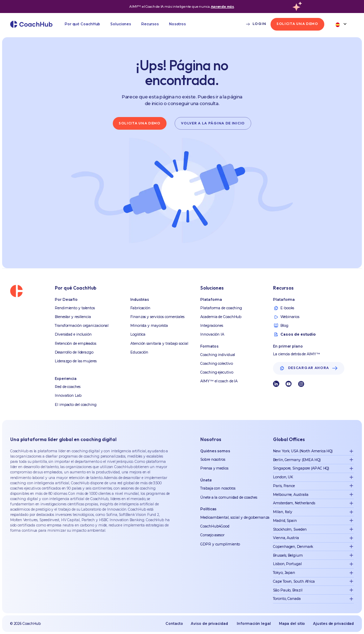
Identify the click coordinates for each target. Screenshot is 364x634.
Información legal (253, 624)
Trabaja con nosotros (218, 488)
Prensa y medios (214, 468)
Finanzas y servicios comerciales (157, 317)
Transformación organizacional (82, 326)
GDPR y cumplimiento (220, 544)
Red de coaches (68, 387)
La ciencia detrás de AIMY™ (296, 354)
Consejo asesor (212, 535)
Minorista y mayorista (149, 326)
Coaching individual (218, 355)
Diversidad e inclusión (73, 334)
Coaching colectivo (216, 364)
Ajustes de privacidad (333, 624)
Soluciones (121, 24)
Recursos (150, 24)
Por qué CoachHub (82, 24)
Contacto (174, 624)
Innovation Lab (68, 396)
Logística (138, 334)
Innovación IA (212, 334)
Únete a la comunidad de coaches (229, 497)
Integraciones (212, 326)
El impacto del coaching (76, 405)
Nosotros (177, 24)
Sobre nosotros (213, 460)
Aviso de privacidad (209, 624)
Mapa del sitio (292, 624)
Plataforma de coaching (221, 308)
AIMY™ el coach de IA (219, 381)
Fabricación (140, 308)
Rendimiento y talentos (75, 308)
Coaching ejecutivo (217, 372)
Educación (139, 352)
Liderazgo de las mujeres (76, 361)
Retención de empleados (76, 344)
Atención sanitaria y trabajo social (159, 344)
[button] (82, 24)
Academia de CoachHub (221, 317)
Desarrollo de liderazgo (74, 352)
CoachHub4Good (215, 526)
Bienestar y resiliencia (73, 317)
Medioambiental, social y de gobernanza (235, 517)
